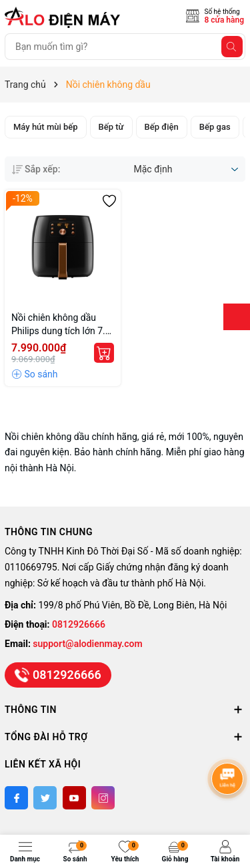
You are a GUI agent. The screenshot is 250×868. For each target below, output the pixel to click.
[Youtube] (74, 798)
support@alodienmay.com (87, 644)
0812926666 (79, 624)
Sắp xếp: (36, 169)
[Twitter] (45, 798)
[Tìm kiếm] (232, 47)
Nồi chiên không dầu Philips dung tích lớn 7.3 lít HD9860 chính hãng (61, 325)
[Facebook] (16, 798)
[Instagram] (103, 798)
